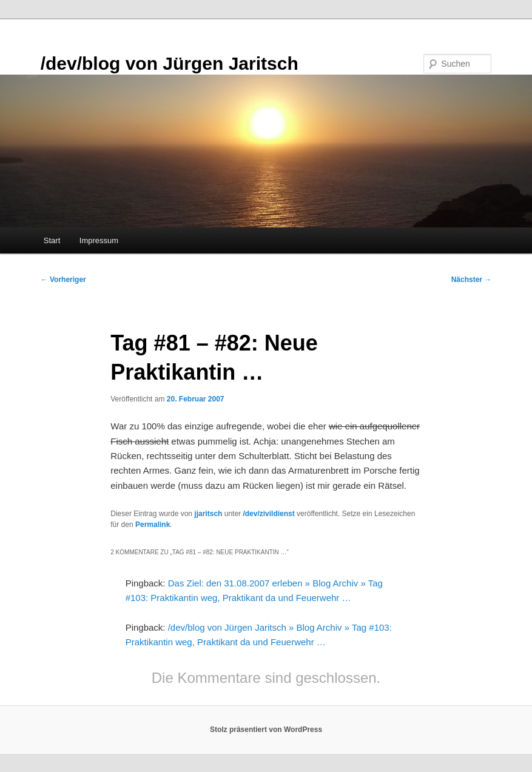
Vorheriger (63, 280)
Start (52, 240)
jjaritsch (208, 514)
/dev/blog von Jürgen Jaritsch (170, 63)
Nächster (472, 280)
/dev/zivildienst (268, 514)
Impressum (99, 240)
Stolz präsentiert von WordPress (266, 730)
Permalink (153, 525)
